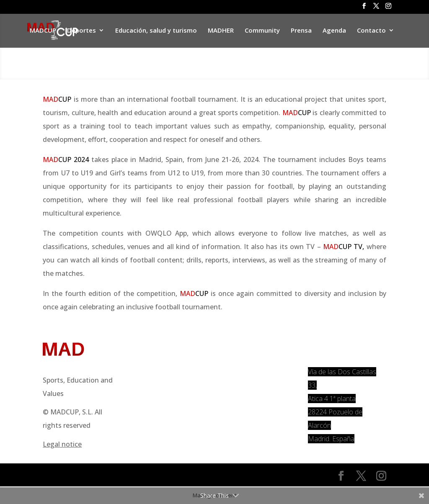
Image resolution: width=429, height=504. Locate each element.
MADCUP (43, 31)
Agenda (334, 31)
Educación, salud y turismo (156, 31)
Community (262, 31)
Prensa (301, 31)
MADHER (221, 31)
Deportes (81, 31)
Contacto (371, 31)
